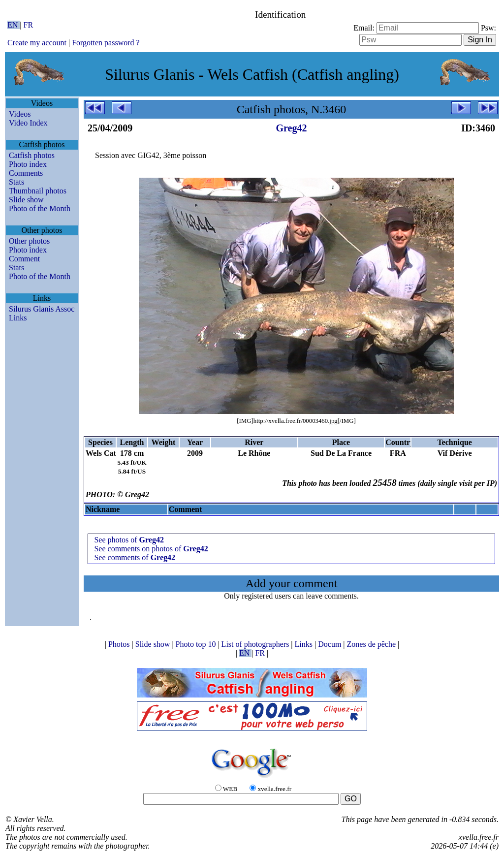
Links (18, 318)
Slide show (26, 200)
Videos (20, 114)
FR (29, 25)
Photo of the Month (40, 208)
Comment (24, 259)
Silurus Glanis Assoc (42, 309)
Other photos (29, 241)
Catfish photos (32, 155)
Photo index (28, 164)
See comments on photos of (151, 549)
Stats (16, 182)
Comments (26, 173)
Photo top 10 (197, 644)
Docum (331, 644)
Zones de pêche (373, 644)
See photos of (129, 540)
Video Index (28, 123)
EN (14, 25)
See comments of (135, 557)
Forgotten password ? (106, 43)
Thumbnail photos (38, 191)
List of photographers (256, 644)
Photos (120, 644)
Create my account (37, 43)
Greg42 (292, 128)
